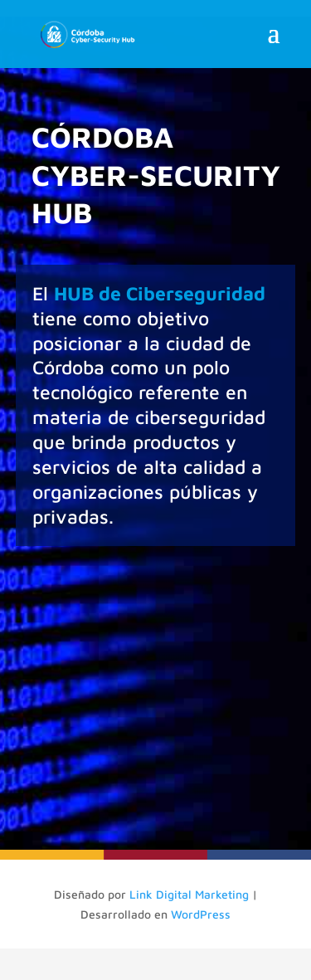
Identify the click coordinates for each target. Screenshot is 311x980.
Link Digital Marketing (189, 894)
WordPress (201, 914)
